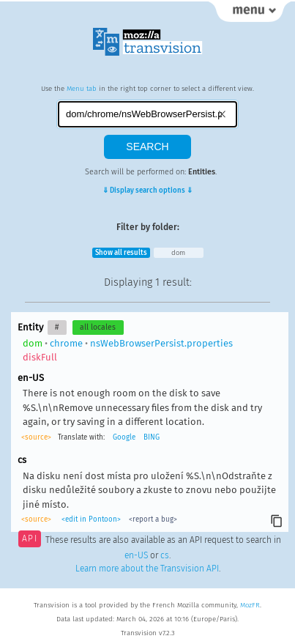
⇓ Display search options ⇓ (147, 190)
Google (124, 437)
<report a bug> (153, 519)
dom (178, 253)
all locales (98, 327)
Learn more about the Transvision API (147, 569)
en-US (136, 555)
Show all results (121, 253)
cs (165, 555)
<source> (36, 437)
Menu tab (82, 89)
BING (152, 437)
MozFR (250, 605)
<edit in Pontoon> (91, 519)
